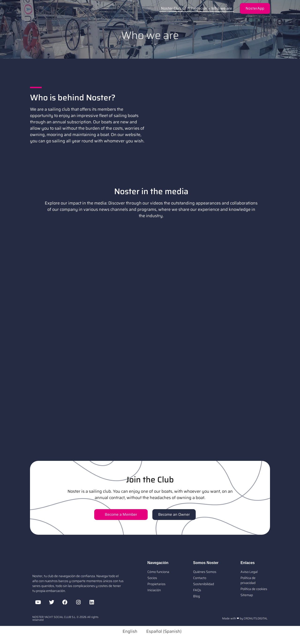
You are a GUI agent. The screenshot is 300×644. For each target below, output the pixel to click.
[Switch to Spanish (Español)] (162, 631)
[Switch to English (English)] (128, 631)
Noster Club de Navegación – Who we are (197, 8)
